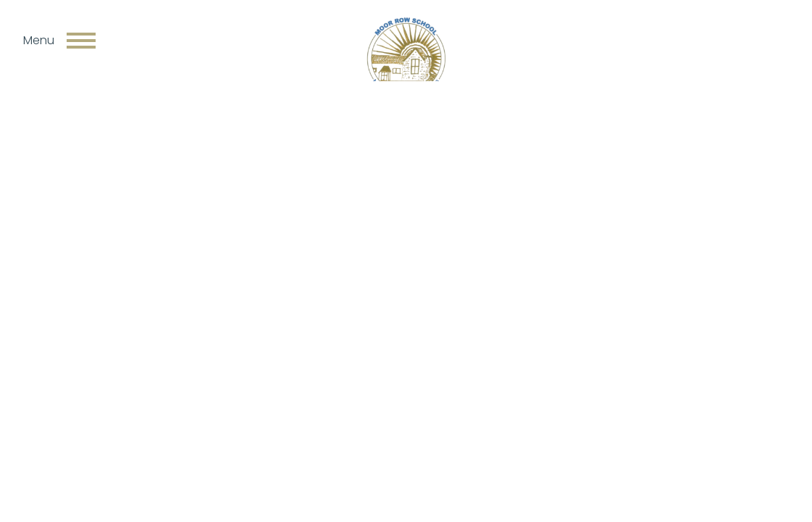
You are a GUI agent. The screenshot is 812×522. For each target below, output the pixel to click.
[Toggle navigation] (81, 41)
